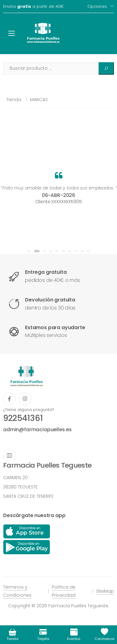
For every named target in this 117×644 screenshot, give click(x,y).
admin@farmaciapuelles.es (37, 429)
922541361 (23, 418)
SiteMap (105, 591)
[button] (29, 251)
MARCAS (39, 100)
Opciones (97, 6)
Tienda (14, 100)
